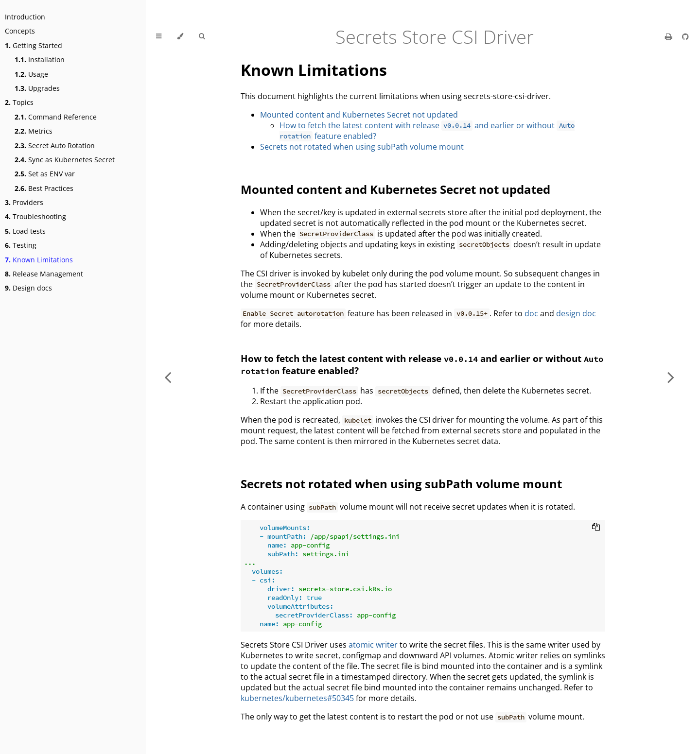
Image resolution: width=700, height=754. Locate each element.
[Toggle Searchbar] (202, 36)
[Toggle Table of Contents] (159, 36)
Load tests (25, 231)
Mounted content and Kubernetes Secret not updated (359, 115)
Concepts (20, 31)
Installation (40, 60)
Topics (19, 102)
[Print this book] (670, 36)
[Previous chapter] (168, 377)
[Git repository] (685, 36)
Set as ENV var (45, 174)
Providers (24, 202)
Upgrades (37, 88)
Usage (31, 74)
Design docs (28, 288)
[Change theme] (180, 36)
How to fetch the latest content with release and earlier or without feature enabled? (427, 131)
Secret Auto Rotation (55, 146)
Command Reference (56, 117)
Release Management (44, 274)
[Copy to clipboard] (596, 528)
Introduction (25, 17)
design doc (576, 313)
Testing (21, 245)
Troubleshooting (35, 216)
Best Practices (44, 188)
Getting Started (34, 45)
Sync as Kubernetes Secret (65, 160)
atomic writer (373, 645)
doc (531, 313)
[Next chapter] (671, 377)
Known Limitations (39, 260)
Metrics (34, 131)
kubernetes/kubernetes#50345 (297, 698)
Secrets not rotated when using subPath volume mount (362, 147)
